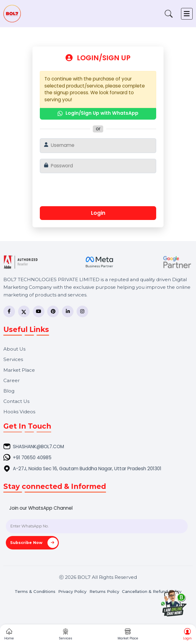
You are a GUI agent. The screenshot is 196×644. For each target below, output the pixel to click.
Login (98, 213)
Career (12, 380)
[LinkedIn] (68, 311)
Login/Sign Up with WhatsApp (98, 113)
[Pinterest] (53, 311)
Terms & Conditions (35, 592)
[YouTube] (39, 311)
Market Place (19, 370)
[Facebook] (9, 311)
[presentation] (97, 192)
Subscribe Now (34, 543)
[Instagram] (82, 311)
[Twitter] (24, 311)
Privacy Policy (72, 592)
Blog (9, 391)
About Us (14, 349)
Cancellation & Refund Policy (152, 592)
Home (9, 635)
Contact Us (16, 401)
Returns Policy (104, 592)
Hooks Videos (19, 412)
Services (13, 359)
